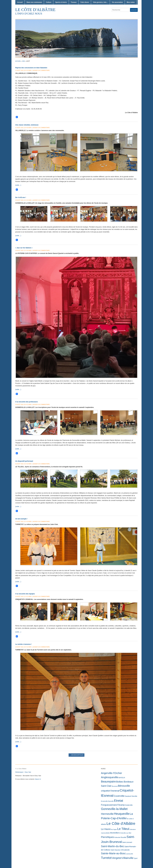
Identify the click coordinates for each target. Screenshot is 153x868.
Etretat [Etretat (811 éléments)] (119, 801)
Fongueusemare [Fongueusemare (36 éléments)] (109, 805)
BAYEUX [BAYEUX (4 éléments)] (122, 778)
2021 (24, 61)
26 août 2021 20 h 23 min (23, 405)
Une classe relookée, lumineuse (27, 125)
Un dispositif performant (24, 461)
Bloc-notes (131, 2)
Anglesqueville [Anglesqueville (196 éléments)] (110, 777)
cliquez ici (38, 779)
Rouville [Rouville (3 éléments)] (123, 837)
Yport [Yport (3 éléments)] (136, 858)
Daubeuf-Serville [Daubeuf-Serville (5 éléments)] (131, 796)
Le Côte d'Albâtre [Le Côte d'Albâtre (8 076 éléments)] (121, 823)
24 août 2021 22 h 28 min (23, 522)
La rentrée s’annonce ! (23, 644)
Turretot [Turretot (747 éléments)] (106, 858)
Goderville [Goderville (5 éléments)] (129, 805)
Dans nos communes (34, 2)
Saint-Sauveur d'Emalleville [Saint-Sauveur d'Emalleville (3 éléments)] (120, 850)
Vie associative (117, 2)
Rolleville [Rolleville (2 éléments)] (117, 837)
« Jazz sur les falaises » (24, 248)
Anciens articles (76, 755)
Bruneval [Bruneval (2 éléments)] (115, 786)
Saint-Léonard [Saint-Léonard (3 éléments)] (127, 842)
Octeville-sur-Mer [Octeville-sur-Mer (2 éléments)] (126, 833)
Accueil (20, 2)
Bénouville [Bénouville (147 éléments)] (124, 786)
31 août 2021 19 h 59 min (23, 128)
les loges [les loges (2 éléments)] (114, 829)
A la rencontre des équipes (25, 594)
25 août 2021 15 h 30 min (23, 464)
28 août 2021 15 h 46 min (23, 251)
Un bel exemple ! (21, 519)
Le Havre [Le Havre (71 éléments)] (106, 829)
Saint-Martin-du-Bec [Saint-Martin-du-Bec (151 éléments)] (113, 846)
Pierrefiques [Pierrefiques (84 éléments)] (107, 837)
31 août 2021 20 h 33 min (23, 70)
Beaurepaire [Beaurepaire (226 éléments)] (108, 782)
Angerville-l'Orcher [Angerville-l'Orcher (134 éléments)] (111, 773)
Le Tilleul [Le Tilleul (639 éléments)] (123, 829)
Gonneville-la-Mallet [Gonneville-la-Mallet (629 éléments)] (114, 809)
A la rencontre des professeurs (27, 402)
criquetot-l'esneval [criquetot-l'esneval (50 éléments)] (110, 791)
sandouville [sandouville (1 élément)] (130, 854)
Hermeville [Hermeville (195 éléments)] (107, 814)
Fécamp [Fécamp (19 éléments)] (121, 805)
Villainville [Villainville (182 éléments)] (128, 858)
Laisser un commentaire (41, 70)
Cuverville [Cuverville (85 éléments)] (119, 796)
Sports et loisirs (61, 2)
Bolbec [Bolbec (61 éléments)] (120, 782)
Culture (49, 2)
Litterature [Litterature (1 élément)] (133, 829)
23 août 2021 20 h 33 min (23, 647)
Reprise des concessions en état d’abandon (31, 68)
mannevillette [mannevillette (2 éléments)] (105, 833)
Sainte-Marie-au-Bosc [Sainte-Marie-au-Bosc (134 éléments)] (113, 853)
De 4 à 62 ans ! (21, 197)
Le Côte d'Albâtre (35, 10)
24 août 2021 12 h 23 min (23, 597)
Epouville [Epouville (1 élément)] (111, 801)
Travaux (74, 2)
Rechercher (134, 10)
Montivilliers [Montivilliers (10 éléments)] (115, 833)
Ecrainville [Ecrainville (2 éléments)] (104, 801)
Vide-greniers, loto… (100, 2)
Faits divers (85, 2)
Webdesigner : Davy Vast (23, 772)
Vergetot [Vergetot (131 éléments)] (117, 858)
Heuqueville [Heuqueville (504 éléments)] (122, 814)
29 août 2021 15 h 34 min (23, 200)
